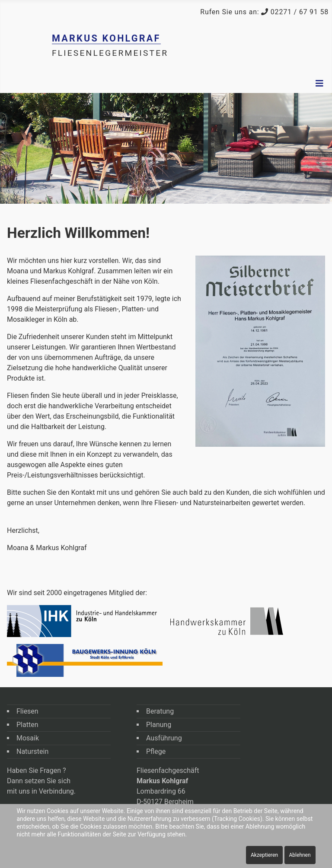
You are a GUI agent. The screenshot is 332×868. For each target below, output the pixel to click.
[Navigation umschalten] (319, 83)
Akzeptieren (264, 855)
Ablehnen (300, 855)
